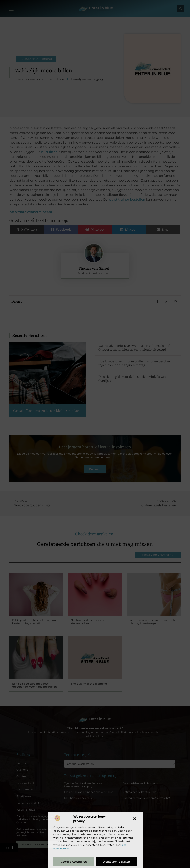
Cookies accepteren (74, 862)
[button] (135, 819)
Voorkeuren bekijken (116, 862)
